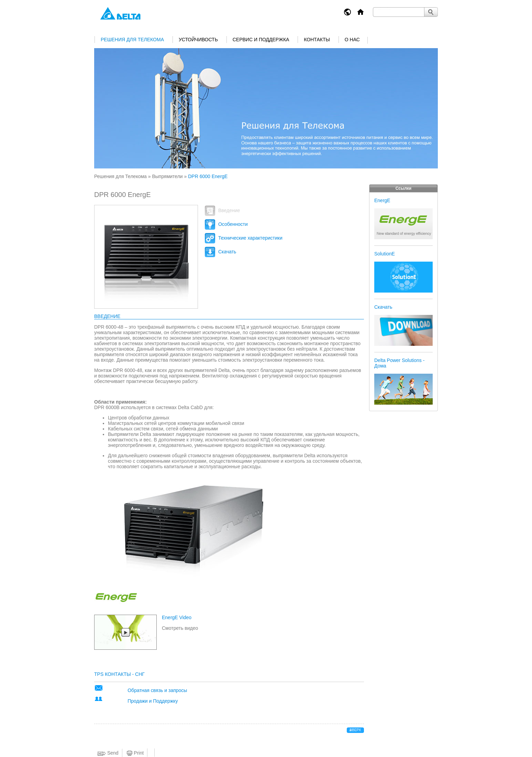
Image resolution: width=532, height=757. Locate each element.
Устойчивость (198, 40)
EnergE (382, 200)
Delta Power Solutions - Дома (399, 363)
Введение (222, 210)
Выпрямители (167, 176)
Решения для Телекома (132, 40)
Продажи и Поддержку (153, 701)
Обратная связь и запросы (157, 690)
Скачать (220, 252)
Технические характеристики (244, 238)
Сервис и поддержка (261, 40)
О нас (352, 40)
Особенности (226, 224)
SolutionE (385, 254)
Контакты (317, 40)
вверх (356, 730)
